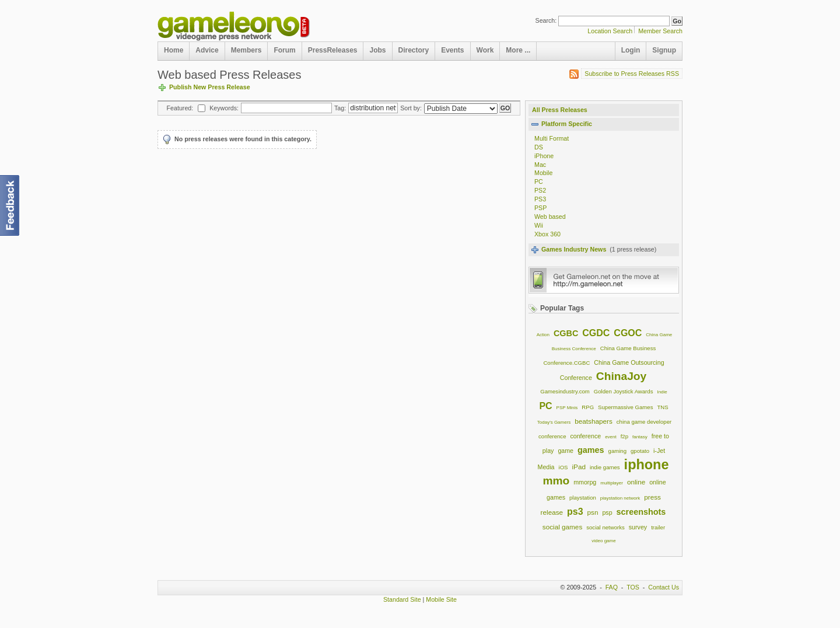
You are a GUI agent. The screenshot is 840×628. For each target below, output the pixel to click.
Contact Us (664, 587)
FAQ (612, 587)
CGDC (596, 333)
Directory (414, 50)
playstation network (620, 498)
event (611, 437)
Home (174, 50)
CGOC (628, 333)
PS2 (540, 190)
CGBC (566, 333)
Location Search (610, 31)
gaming (617, 451)
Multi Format (552, 138)
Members (246, 50)
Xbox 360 (547, 234)
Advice (207, 50)
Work (485, 50)
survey (638, 527)
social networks (605, 527)
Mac (540, 165)
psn (593, 512)
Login (631, 50)
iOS (563, 467)
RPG (588, 407)
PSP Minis (567, 408)
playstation (583, 498)
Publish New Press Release (210, 87)
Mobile (543, 173)
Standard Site (402, 599)
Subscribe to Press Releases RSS (630, 74)
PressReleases (333, 50)
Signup (664, 50)
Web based (550, 217)
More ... (518, 50)
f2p (624, 436)
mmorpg (585, 482)
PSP (540, 208)
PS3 (540, 199)
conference (585, 436)
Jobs (377, 50)
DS (539, 147)
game (566, 451)
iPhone (544, 156)
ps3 (575, 512)
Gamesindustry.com (565, 391)
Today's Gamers (554, 422)
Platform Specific (567, 124)
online (636, 482)
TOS (633, 587)
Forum (284, 50)
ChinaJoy (621, 376)
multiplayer (612, 483)
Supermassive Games (625, 407)
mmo (556, 481)
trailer (658, 527)
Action (543, 335)
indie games (605, 467)
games (591, 450)
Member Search (660, 31)
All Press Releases (560, 110)
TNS (662, 407)
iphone (647, 465)
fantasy (640, 437)
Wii (539, 225)
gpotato (640, 451)
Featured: (180, 108)
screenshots (641, 512)
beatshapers (594, 421)
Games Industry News (574, 249)
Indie (662, 392)
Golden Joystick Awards (624, 391)
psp (607, 512)
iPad (578, 467)
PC (539, 182)
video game (603, 541)
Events (452, 50)
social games (562, 527)
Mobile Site (441, 599)
